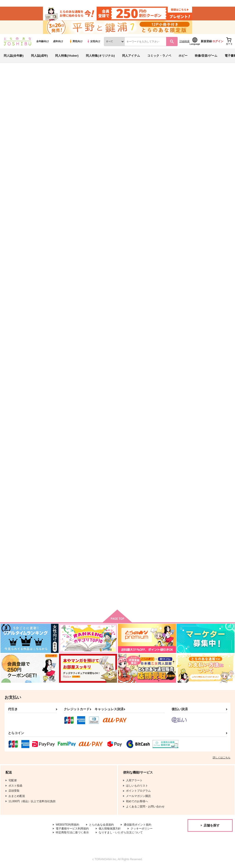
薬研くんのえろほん (203, 558)
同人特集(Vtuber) (67, 56)
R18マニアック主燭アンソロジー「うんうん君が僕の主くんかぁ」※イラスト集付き (118, 444)
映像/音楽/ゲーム (206, 56)
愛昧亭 (130, 98)
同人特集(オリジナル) (100, 56)
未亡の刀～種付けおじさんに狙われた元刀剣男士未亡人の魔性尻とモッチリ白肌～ (164, 334)
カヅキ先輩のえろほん (68, 440)
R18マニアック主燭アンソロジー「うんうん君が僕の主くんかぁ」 (164, 444)
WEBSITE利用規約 (67, 825)
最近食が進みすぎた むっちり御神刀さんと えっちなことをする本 (73, 562)
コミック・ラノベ (159, 56)
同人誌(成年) (39, 56)
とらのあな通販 (12, 76)
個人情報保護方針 (110, 829)
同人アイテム (131, 56)
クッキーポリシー (142, 829)
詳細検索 (185, 42)
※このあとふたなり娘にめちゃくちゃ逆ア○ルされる (164, 221)
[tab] (210, 144)
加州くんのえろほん (158, 558)
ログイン (218, 42)
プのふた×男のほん (157, 98)
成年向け (58, 42)
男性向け (76, 42)
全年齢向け (43, 42)
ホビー (183, 56)
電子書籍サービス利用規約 (72, 829)
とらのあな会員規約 (101, 825)
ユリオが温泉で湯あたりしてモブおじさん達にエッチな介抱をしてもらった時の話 (209, 334)
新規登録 (206, 42)
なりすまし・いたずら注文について (121, 833)
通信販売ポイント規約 (137, 825)
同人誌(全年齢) (14, 56)
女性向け (94, 42)
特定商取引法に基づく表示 (72, 833)
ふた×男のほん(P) (201, 219)
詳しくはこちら (222, 758)
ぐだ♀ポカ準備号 (112, 98)
